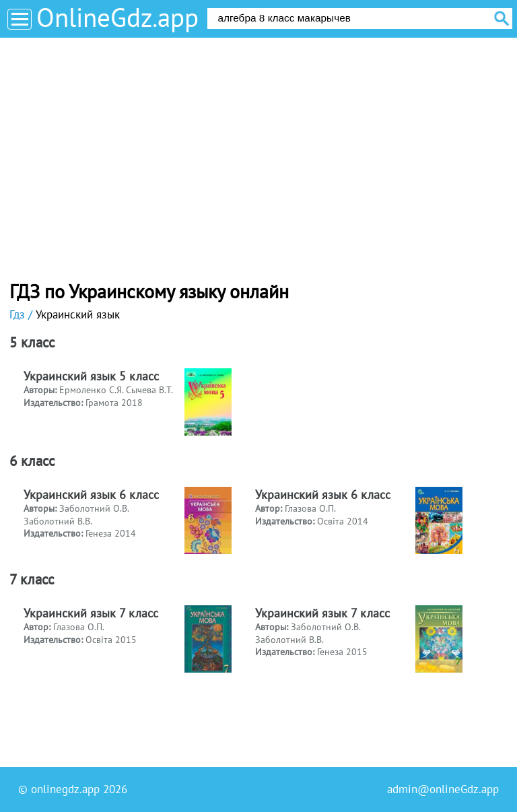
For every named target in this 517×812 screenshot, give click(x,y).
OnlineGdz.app (117, 17)
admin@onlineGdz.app (443, 789)
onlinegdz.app (65, 789)
